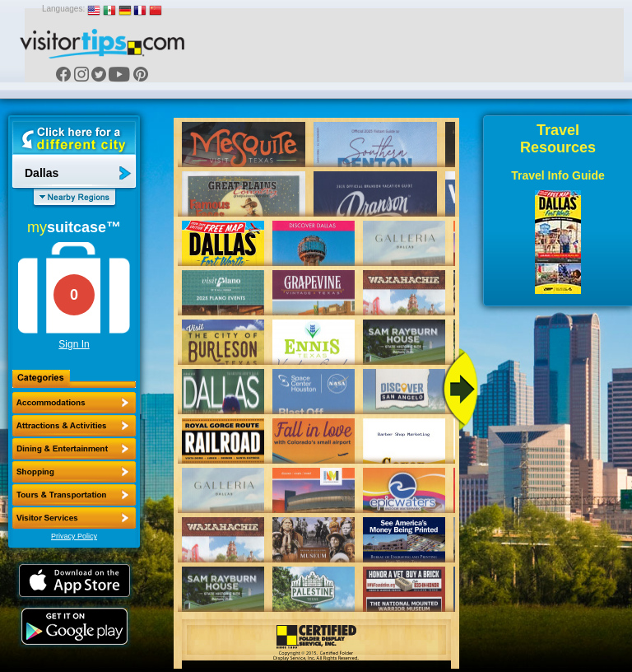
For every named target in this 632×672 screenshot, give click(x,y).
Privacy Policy (74, 536)
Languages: (63, 9)
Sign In (74, 344)
